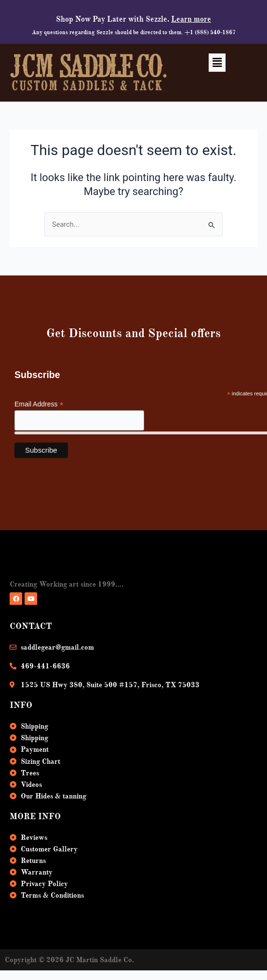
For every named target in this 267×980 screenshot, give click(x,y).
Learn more (191, 19)
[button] (217, 63)
